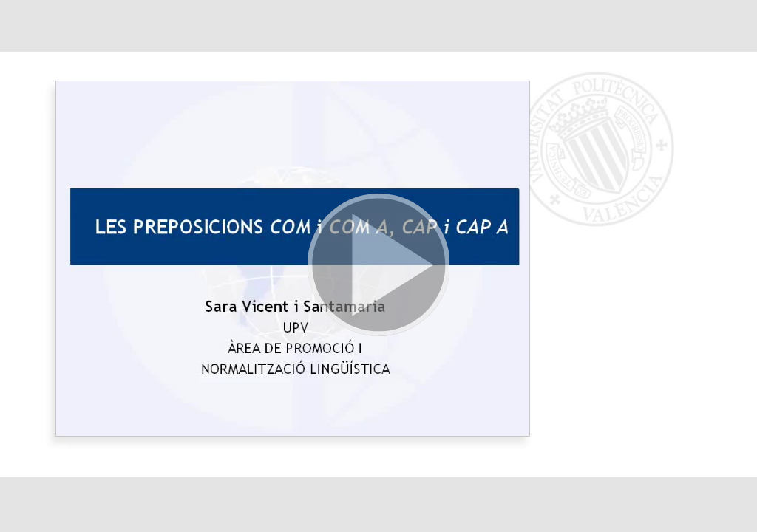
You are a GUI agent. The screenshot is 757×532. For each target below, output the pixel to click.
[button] (378, 266)
